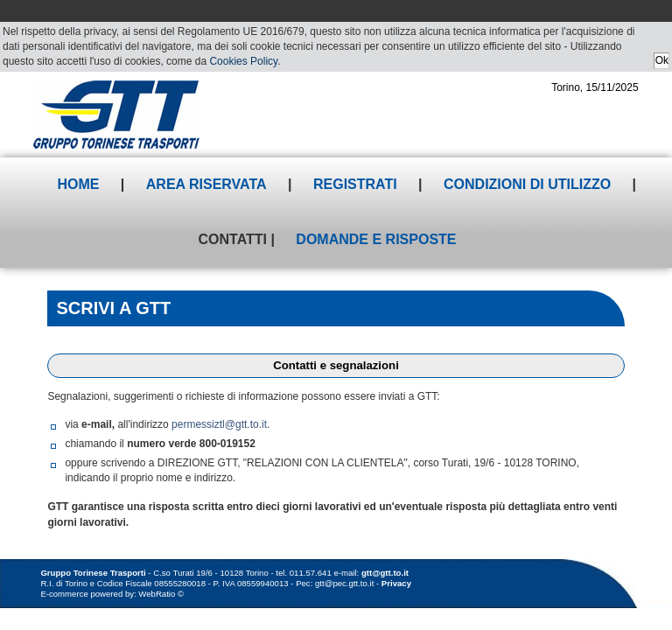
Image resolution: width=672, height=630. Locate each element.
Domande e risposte (376, 239)
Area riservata (206, 184)
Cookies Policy (243, 61)
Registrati (355, 184)
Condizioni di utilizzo (527, 184)
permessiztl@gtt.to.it (219, 424)
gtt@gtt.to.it (385, 573)
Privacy (396, 583)
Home (78, 184)
